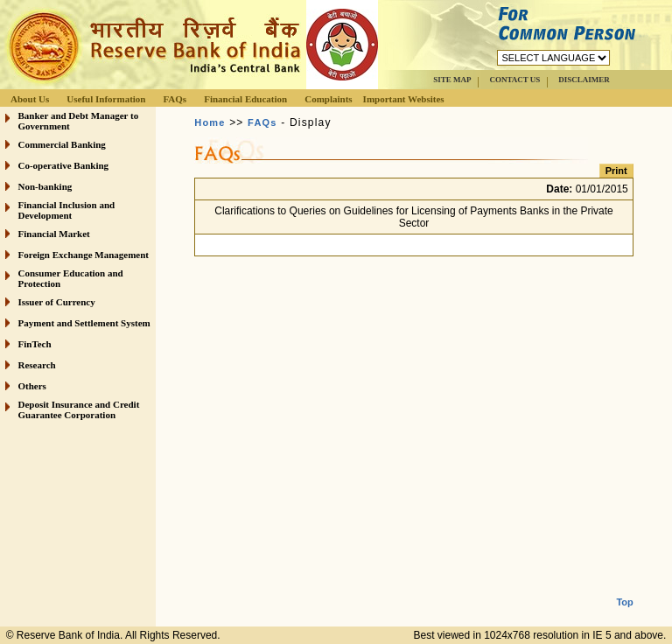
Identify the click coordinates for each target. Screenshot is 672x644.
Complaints (328, 99)
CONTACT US (514, 80)
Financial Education (245, 99)
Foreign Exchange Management (84, 255)
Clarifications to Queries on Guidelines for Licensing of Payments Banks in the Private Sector (414, 217)
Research (37, 365)
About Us (30, 99)
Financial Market (54, 234)
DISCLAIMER (584, 80)
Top (624, 588)
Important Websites (404, 99)
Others (32, 386)
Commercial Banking (62, 144)
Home (210, 122)
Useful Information (106, 99)
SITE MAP (452, 80)
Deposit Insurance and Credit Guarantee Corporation (79, 409)
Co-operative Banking (64, 165)
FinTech (35, 344)
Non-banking (45, 186)
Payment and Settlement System (84, 323)
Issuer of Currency (57, 302)
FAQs (175, 99)
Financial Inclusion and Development (67, 210)
